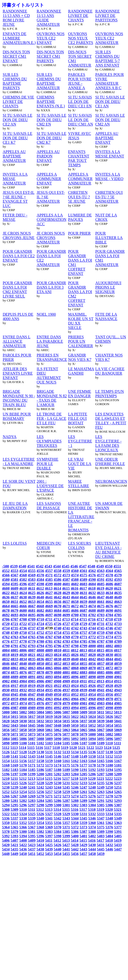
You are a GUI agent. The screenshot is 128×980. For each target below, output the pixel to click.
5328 (58, 814)
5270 (40, 796)
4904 (23, 681)
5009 (83, 712)
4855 (83, 663)
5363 (118, 823)
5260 (75, 792)
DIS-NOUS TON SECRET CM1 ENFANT (16, 56)
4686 (75, 610)
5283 (32, 801)
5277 (101, 796)
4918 (23, 686)
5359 (83, 823)
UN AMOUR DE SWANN (109, 506)
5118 (56, 747)
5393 (14, 836)
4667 (32, 606)
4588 (75, 579)
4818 (6, 655)
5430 (92, 845)
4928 (109, 686)
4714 (75, 619)
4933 (32, 690)
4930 (6, 690)
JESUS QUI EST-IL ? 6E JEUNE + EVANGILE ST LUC (19, 199)
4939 (83, 690)
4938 (75, 690)
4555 (32, 571)
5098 (6, 743)
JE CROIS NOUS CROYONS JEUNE (19, 235)
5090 (58, 739)
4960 (23, 699)
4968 (92, 699)
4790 (6, 646)
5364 (6, 827)
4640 (40, 597)
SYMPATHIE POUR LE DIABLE (47, 464)
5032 (40, 721)
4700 (75, 615)
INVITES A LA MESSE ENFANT (110, 154)
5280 (6, 801)
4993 (66, 708)
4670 (58, 606)
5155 (14, 761)
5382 (40, 831)
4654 (40, 602)
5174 (58, 765)
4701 (83, 615)
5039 (101, 721)
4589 (83, 579)
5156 (23, 761)
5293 (118, 801)
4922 (58, 686)
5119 (65, 747)
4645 (83, 597)
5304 (92, 805)
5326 (40, 814)
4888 (6, 677)
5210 (6, 778)
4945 (14, 694)
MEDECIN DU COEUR (49, 546)
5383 (49, 831)
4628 (58, 593)
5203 (66, 774)
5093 (83, 739)
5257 (49, 792)
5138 (109, 752)
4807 (32, 650)
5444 (92, 849)
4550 (109, 566)
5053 (101, 725)
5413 (66, 840)
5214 (40, 778)
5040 (109, 721)
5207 (101, 774)
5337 (14, 818)
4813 (83, 650)
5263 (101, 792)
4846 (6, 663)
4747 (118, 628)
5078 (75, 734)
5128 (23, 752)
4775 (118, 637)
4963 (49, 699)
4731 (101, 624)
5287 (66, 801)
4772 (92, 637)
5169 (14, 765)
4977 (49, 703)
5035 (66, 721)
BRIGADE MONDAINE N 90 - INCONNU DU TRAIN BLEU (19, 398)
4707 (14, 619)
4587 (66, 579)
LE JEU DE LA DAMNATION (15, 506)
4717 (100, 619)
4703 (101, 615)
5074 (40, 734)
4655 (49, 602)
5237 (118, 783)
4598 (40, 584)
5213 (31, 778)
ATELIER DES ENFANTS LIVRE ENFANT (18, 373)
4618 (92, 588)
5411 (49, 840)
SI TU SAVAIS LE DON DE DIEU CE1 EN (80, 102)
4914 (109, 681)
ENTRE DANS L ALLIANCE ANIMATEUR (17, 341)
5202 (58, 774)
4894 (58, 677)
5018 (40, 717)
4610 (23, 588)
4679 (14, 610)
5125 (116, 747)
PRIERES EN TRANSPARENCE (52, 357)
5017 (32, 717)
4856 (92, 663)
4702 (92, 615)
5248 (92, 787)
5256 (40, 792)
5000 (6, 712)
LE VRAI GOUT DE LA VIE (80, 464)
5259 (66, 792)
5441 (66, 849)
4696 (40, 615)
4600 (58, 584)
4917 (14, 686)
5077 (66, 734)
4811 (66, 650)
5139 (118, 752)
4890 (23, 677)
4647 (101, 597)
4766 (40, 637)
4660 (92, 602)
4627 (49, 593)
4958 (6, 699)
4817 (118, 650)
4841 (83, 659)
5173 (49, 765)
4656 (58, 602)
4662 (109, 602)
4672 (75, 606)
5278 (109, 796)
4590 (92, 579)
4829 (101, 655)
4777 (14, 641)
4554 (23, 571)
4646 (92, 597)
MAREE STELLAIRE (78, 484)
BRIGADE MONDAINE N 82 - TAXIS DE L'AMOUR (52, 398)
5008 (75, 712)
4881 (66, 672)
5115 (31, 747)
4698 (58, 615)
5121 (82, 747)
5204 (75, 774)
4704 (109, 615)
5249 (101, 787)
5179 (101, 765)
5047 (49, 725)
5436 (23, 849)
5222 (109, 778)
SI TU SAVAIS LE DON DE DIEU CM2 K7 (51, 138)
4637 (14, 597)
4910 (75, 681)
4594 (6, 584)
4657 (66, 602)
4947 (32, 694)
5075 (49, 734)
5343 (66, 818)
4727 (66, 624)
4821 (32, 655)
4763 (14, 637)
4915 (118, 681)
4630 (75, 593)
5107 (83, 743)
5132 (58, 752)
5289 (83, 801)
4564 (109, 571)
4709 (32, 619)
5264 (109, 792)
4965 (66, 699)
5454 (58, 854)
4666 (23, 606)
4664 (6, 606)
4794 (40, 646)
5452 (40, 854)
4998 (109, 708)
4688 (92, 610)
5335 (118, 814)
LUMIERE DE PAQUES (80, 217)
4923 (66, 686)
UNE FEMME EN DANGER (80, 394)
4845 (118, 659)
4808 (40, 650)
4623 (14, 593)
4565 (118, 571)
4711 (49, 619)
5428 (75, 845)
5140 (6, 756)
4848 (23, 663)
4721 (14, 624)
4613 (49, 588)
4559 (66, 571)
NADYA (10, 437)
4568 (23, 575)
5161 (66, 761)
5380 (23, 831)
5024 (92, 717)
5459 (101, 854)
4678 (6, 610)
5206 (92, 774)
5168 (6, 765)
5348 (109, 818)
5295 (14, 805)
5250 (109, 787)
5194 (109, 770)
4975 (32, 703)
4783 (66, 641)
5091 (66, 739)
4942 (109, 690)
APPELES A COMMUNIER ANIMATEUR (80, 179)
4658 (75, 602)
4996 (92, 708)
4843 (101, 659)
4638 (23, 597)
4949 (49, 694)
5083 (118, 734)
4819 (14, 655)
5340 (40, 818)
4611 (31, 588)
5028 (6, 721)
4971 (118, 699)
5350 (6, 823)
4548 (91, 566)
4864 (40, 668)
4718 (109, 619)
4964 (58, 699)
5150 (92, 756)
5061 (49, 730)
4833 (14, 659)
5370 (58, 827)
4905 (32, 681)
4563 (101, 571)
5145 (49, 756)
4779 (32, 641)
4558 (58, 571)
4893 (49, 677)
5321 (118, 809)
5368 (40, 827)
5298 (40, 805)
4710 (40, 619)
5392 (6, 836)
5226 (23, 783)
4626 (40, 593)
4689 (101, 610)
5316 (75, 809)
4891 (32, 677)
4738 (40, 628)
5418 (109, 840)
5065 (83, 730)
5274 (75, 796)
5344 (75, 818)
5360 (92, 823)
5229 (49, 783)
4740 (58, 628)
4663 (118, 602)
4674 (92, 606)
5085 (14, 739)
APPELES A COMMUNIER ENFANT (49, 179)
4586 (58, 579)
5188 (58, 770)
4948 (40, 694)
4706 (6, 619)
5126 (6, 752)
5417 (100, 840)
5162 (75, 761)
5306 (109, 805)
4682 (40, 610)
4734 (6, 628)
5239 (14, 787)
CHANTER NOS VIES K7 (109, 357)
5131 (49, 752)
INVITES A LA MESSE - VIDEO (109, 177)
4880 (58, 672)
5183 (14, 770)
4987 (14, 708)
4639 (32, 597)
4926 (92, 686)
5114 (22, 747)
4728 (75, 624)
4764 (23, 637)
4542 (40, 566)
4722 (23, 624)
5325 (32, 814)
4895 (66, 677)
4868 (75, 668)
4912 (92, 681)
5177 (83, 765)
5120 (73, 747)
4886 (109, 672)
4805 (14, 650)
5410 (40, 840)
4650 (6, 602)
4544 (57, 566)
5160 (58, 761)
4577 (101, 575)
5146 (58, 756)
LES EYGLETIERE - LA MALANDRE (19, 462)
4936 (58, 690)
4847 (14, 663)
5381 (32, 831)
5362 (109, 823)
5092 (75, 739)
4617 (83, 588)
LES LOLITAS (15, 543)
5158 (40, 761)
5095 (101, 739)
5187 (49, 770)
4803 (118, 646)
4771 (83, 637)
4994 (75, 708)
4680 (23, 610)
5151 (101, 756)
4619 (100, 588)
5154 (6, 761)
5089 (49, 739)
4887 (118, 672)
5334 (109, 814)
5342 (58, 818)
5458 (92, 854)
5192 (92, 770)
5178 (92, 765)
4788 (109, 641)
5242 (40, 787)
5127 (14, 752)
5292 (109, 801)
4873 (118, 668)
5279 (118, 796)
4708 (23, 619)
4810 (58, 650)
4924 (75, 686)
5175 (66, 765)
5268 (23, 796)
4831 (118, 655)
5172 (40, 765)
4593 (118, 579)
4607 (118, 584)
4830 (109, 655)
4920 (40, 686)
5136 (92, 752)
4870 (92, 668)
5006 (58, 712)
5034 (58, 721)
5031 (32, 721)
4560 (75, 571)
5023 (83, 717)
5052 (92, 725)
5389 (101, 831)
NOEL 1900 (46, 314)
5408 (23, 840)
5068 (109, 730)
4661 (101, 602)
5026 (109, 717)
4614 (57, 588)
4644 (75, 597)
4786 (92, 641)
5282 (23, 801)
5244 (58, 787)
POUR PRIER (79, 233)
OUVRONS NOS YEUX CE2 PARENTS (81, 38)
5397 (49, 836)
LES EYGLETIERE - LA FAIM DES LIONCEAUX (108, 443)
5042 (6, 725)
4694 (23, 615)
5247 (83, 787)
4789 (118, 641)
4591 (101, 579)
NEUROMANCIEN (111, 481)
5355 (49, 823)
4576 (92, 575)
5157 (32, 761)
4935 (49, 690)
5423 (32, 845)
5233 (83, 783)
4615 (66, 588)
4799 (83, 646)
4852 (58, 663)
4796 (58, 646)
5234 (92, 783)
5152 (109, 756)
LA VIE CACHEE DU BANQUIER (110, 371)
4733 (118, 624)
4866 (58, 668)
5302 (75, 805)
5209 (118, 774)
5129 (32, 752)
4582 (23, 579)
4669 (49, 606)
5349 (118, 818)
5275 (83, 796)
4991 (49, 708)
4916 (6, 686)
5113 (14, 747)
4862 (23, 668)
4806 (23, 650)
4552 (6, 571)
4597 (32, 584)
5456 (75, 854)
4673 (83, 606)
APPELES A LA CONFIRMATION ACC (51, 220)
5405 (118, 836)
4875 (14, 672)
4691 (118, 610)
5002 (23, 712)
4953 (83, 694)
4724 (40, 624)
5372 (75, 827)
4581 (14, 579)
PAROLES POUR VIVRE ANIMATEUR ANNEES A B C (110, 81)
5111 (117, 743)
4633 (101, 593)
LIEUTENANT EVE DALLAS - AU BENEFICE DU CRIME (109, 550)
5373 (83, 827)
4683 (49, 610)
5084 (6, 739)
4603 (83, 584)
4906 (40, 681)
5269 (32, 796)
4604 (92, 584)
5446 (109, 849)
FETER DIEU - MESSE (15, 217)
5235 (101, 783)
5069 (118, 730)
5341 (49, 818)
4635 (118, 593)
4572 (58, 575)
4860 (6, 668)
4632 (92, 593)
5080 (92, 734)
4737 (32, 628)
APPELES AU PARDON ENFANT (48, 156)
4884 (92, 672)
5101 (32, 743)
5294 (6, 805)
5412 (57, 840)
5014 (6, 717)
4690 (109, 610)
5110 (109, 743)
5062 (58, 730)
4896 (75, 677)
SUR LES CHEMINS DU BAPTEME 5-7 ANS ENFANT (108, 59)
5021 (66, 717)
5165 (101, 761)
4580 (6, 579)
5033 (49, 721)
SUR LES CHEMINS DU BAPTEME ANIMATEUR (49, 81)
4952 (75, 694)
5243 (49, 787)
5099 (14, 743)
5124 (107, 747)
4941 (101, 690)
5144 (40, 756)
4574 (75, 575)
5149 (83, 756)
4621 (118, 588)
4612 (40, 588)
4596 (23, 584)
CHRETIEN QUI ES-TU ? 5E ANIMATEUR (109, 197)
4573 (66, 575)
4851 (49, 663)
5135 (83, 752)
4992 (58, 708)
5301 (66, 805)
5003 (32, 712)
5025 (101, 717)
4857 (101, 663)
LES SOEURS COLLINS (80, 546)
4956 (109, 694)
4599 (49, 584)
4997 (101, 708)
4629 (66, 593)
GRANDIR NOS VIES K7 (80, 357)
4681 (32, 610)
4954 (92, 694)
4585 (49, 579)
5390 (109, 831)
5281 (14, 801)
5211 (14, 778)
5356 (58, 823)
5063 (66, 730)
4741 (66, 628)
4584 (40, 579)
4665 (14, 606)
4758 (92, 632)
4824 (58, 655)
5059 (32, 730)
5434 (6, 849)
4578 (109, 575)
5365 (14, 827)
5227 (32, 783)
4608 (6, 588)
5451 (32, 854)
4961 (32, 699)
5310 (23, 809)
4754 (58, 632)
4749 (14, 632)
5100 (23, 743)
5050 (75, 725)
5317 (83, 809)
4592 (109, 579)
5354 (40, 823)
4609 (14, 588)
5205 (83, 774)
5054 (109, 725)
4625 (32, 593)
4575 (83, 575)
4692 (6, 615)
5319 (100, 809)
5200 (40, 774)
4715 (83, 619)
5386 (75, 831)
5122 (90, 747)
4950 (58, 694)
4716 (92, 619)
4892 (40, 677)
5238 (6, 787)
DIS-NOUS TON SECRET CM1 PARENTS (50, 56)
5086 (23, 739)
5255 (32, 792)
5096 (109, 739)
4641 (49, 597)
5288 (75, 801)
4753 (49, 632)
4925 (83, 686)
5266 (6, 796)
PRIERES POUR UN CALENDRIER (80, 341)
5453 (49, 854)
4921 (49, 686)
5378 (6, 831)
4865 (49, 668)
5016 (23, 717)
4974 (23, 703)
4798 (75, 646)
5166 (109, 761)
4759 (101, 632)
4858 (109, 663)
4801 (101, 646)
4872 (109, 668)
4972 (6, 703)
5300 (58, 805)
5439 (49, 849)
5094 (92, 739)
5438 (40, 849)
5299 (49, 805)
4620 (109, 588)
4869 (83, 668)
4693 (14, 615)
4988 (23, 708)
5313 (49, 809)
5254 (23, 792)
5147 (66, 756)
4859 (118, 663)
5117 (48, 747)
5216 (57, 778)
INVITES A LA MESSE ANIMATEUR (15, 179)
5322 (6, 814)
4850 (40, 663)
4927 (101, 686)
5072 (23, 734)
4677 (118, 606)
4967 (83, 699)
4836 (40, 659)
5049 (66, 725)
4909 (66, 681)
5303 (83, 805)
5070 (6, 734)
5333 (101, 814)
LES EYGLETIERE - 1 (80, 441)
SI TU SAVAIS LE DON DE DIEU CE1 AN (110, 102)
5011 (100, 712)
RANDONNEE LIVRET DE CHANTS (80, 16)
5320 (109, 809)
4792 (23, 646)
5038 (92, 721)
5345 (83, 818)
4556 (40, 571)
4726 (58, 624)
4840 (75, 659)
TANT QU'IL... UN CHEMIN (111, 339)
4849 (32, 663)
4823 (49, 655)
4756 (75, 632)
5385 (66, 831)
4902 (6, 681)
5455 (66, 854)
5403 (101, 836)
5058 (23, 730)
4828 (92, 655)
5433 (118, 845)
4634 (109, 593)
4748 (6, 632)
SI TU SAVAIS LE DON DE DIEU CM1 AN (80, 120)
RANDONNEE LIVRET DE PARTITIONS (108, 16)
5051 (83, 725)
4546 (74, 566)
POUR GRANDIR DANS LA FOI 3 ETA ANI (51, 287)
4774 (109, 637)
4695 (32, 615)
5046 (40, 725)
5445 (101, 849)
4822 (40, 655)
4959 (14, 699)
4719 (118, 619)
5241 (32, 787)
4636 (6, 597)
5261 (83, 792)
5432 (109, 845)
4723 (32, 624)
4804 (6, 650)
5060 (40, 730)
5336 (6, 818)
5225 (14, 783)
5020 (58, 717)
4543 (48, 566)
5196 (6, 774)
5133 (66, 752)
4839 (66, 659)
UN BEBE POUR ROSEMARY (17, 416)
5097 (118, 739)
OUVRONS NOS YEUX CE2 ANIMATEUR (109, 38)
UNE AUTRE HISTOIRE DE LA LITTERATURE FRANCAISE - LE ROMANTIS (81, 517)
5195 (118, 770)
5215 (49, 778)
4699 (66, 615)
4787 (101, 641)
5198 (23, 774)
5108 (92, 743)
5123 (99, 747)
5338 (23, 818)
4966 (75, 699)
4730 (92, 624)
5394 (23, 836)
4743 (83, 628)
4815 (100, 650)
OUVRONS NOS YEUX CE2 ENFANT (50, 38)
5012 (109, 712)
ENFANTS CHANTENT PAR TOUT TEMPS (79, 158)
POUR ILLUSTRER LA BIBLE (109, 238)
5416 (92, 840)
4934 (40, 690)
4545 (65, 566)
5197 (14, 774)
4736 (23, 628)
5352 (23, 823)
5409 (32, 840)
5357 (66, 823)
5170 (23, 765)
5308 (6, 809)
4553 (14, 571)
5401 (83, 836)
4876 (23, 672)
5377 (118, 827)
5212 (23, 778)
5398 (58, 836)
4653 (32, 602)
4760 (109, 632)
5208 (109, 774)
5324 (23, 814)
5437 (32, 849)
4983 (101, 703)
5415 (83, 840)
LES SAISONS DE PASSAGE (49, 506)
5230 (58, 783)
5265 (118, 792)
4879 (49, 672)
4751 (32, 632)
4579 (118, 575)
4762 (6, 637)
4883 (83, 672)
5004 (40, 712)
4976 (40, 703)
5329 (66, 814)
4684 (58, 610)
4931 (14, 690)
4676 (109, 606)
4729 (83, 624)
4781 (49, 641)
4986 (6, 708)
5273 (66, 796)
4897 (83, 677)
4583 (32, 579)
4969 (101, 699)
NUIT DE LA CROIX (106, 217)
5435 (14, 849)
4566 (6, 575)
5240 (23, 787)
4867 (66, 668)
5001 (14, 712)
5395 (32, 836)
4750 (23, 632)
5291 (101, 801)
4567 (14, 575)
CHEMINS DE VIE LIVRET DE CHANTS (18, 102)
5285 (49, 801)
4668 (40, 606)
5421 (14, 845)
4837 (49, 659)
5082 (109, 734)
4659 (83, 602)
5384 (58, 831)
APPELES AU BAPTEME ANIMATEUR (14, 156)
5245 (66, 787)
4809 (49, 650)
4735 (14, 628)
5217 (66, 778)
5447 (118, 849)
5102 (40, 743)
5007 (66, 712)
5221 (100, 778)
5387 (83, 831)
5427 (66, 845)
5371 (66, 827)
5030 (23, 721)
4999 (118, 708)
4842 (92, 659)
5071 (14, 734)
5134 (75, 752)
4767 (49, 637)
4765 (32, 637)
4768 (58, 637)
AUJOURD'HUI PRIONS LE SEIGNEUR (108, 287)
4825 (66, 655)
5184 (23, 770)
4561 (83, 571)
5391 (118, 831)
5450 (23, 854)
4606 (109, 584)
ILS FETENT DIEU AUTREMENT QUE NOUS (49, 376)
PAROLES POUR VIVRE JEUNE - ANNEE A (80, 81)
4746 (109, 628)
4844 (109, 659)
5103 (49, 743)
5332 (92, 814)
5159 (49, 761)
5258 (58, 792)
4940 (92, 690)
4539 (14, 566)
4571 (49, 575)
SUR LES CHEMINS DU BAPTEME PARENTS (15, 81)
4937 (66, 690)
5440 (58, 849)
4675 (101, 606)
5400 (75, 836)
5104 (58, 743)
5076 (58, 734)
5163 (83, 761)
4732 (109, 624)
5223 (118, 778)
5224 (6, 783)
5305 (101, 805)
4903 (14, 681)
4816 (109, 650)
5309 (14, 809)
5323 (14, 814)
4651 (14, 602)
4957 (118, 694)
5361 (101, 823)
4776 (6, 641)
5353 (32, 823)
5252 (6, 792)
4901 (118, 677)
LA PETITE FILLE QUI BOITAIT (78, 419)
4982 (92, 703)
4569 (32, 575)
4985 (118, 703)
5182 (6, 770)
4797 (66, 646)
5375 (101, 827)
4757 (83, 632)
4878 (40, 672)
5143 (32, 756)
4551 (117, 566)
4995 (83, 708)
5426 (58, 845)
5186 (40, 770)
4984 (109, 703)
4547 (83, 566)
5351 (14, 823)
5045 (32, 725)
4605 (101, 584)
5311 (31, 809)
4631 (83, 593)
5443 (83, 849)
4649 (118, 597)
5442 (75, 849)
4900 (109, 677)
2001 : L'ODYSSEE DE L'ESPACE (50, 486)
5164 (92, 761)
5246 (75, 787)
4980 (75, 703)
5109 (101, 743)
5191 (83, 770)
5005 (49, 712)
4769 (66, 637)
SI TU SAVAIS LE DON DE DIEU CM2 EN (51, 120)
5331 (83, 814)
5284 (40, 801)
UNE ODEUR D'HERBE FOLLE (110, 462)
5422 (23, 845)
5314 (57, 809)
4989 (32, 708)
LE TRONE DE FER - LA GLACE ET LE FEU (51, 419)
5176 (75, 765)
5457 (83, 854)
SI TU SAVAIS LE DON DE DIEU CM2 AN (110, 120)
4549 (100, 566)
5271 (49, 796)
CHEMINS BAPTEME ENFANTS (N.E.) (51, 102)
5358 (75, 823)
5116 (39, 747)
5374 (92, 827)
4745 (101, 628)
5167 (118, 761)
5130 (40, 752)
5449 (14, 854)
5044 (23, 725)
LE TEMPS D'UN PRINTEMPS (110, 394)
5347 (101, 818)
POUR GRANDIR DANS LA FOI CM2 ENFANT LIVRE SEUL (17, 290)
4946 (23, 694)
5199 (32, 774)
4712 (57, 619)
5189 (66, 770)
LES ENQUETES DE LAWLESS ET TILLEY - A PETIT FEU (111, 421)
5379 (14, 831)
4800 (92, 646)
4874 (6, 672)
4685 (66, 610)
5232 (75, 783)
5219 (83, 778)
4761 (118, 632)
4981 (83, 703)
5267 (14, 796)
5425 (49, 845)
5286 (58, 801)
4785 (83, 641)
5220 (92, 778)
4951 (66, 694)
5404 (109, 836)
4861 (14, 668)
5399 (66, 836)
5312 (40, 809)
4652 (23, 602)
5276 (92, 796)
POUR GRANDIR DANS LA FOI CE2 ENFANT (19, 256)
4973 (14, 703)
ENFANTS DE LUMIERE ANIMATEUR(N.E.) (19, 38)
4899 (101, 677)
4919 (32, 686)
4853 (66, 663)
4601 (66, 584)
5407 (14, 840)
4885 (101, 672)
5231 (66, 783)
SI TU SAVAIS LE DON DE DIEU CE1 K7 (17, 138)
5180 (109, 765)
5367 (32, 827)
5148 (75, 756)
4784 (75, 641)
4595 (14, 584)
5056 (6, 730)
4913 (100, 681)
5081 (101, 734)
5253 (14, 792)
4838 (58, 659)
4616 (75, 588)
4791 (14, 646)
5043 (14, 725)
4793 (32, 646)
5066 (92, 730)
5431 (101, 845)
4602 (75, 584)
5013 (118, 712)
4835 (32, 659)
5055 (118, 725)
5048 (58, 725)
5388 (92, 831)
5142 (23, 756)
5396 (40, 836)
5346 (92, 818)
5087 (32, 739)
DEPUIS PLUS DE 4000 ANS (18, 317)
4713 (66, 619)
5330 (75, 814)
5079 (83, 734)
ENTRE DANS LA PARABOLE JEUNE (50, 341)
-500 (6, 566)
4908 (58, 681)
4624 (23, 593)
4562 (92, 571)
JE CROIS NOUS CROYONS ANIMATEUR (51, 238)
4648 (109, 597)
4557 (49, 571)
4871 (101, 668)
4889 (14, 677)
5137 (101, 752)
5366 (23, 827)
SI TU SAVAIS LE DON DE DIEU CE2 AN (17, 120)
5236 (109, 783)
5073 (32, 734)
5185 (32, 770)
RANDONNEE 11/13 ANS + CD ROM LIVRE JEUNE (16, 18)
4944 (6, 694)
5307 (118, 805)
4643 (66, 597)
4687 (83, 610)
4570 (40, 575)
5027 (118, 717)
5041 (118, 721)
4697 (49, 615)
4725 (49, 624)
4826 (75, 655)
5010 (92, 712)
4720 (6, 624)
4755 (66, 632)
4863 (32, 668)
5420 (6, 845)
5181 (118, 765)
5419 (118, 840)
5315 (66, 809)
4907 (49, 681)
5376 (109, 827)
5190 (75, 770)
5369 (49, 827)
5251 (118, 787)
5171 (32, 765)
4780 (40, 641)
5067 (101, 730)
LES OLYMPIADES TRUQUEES (49, 441)
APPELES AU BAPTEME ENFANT (107, 138)
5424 (40, 845)
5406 (6, 840)
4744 (92, 628)
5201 (49, 774)
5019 (49, 717)
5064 (75, 730)
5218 (75, 778)
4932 (23, 690)
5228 (40, 783)
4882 (75, 672)
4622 (6, 593)
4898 (92, 677)
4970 (109, 699)
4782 (58, 641)
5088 (40, 739)
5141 (14, 756)
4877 (32, 672)
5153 (118, 756)
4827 (83, 655)
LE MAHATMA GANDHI (81, 371)
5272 (58, 796)
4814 (92, 650)
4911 (83, 681)
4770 (75, 637)
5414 (75, 840)
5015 (14, 717)
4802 (109, 646)
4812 (75, 650)
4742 (75, 628)
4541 (31, 566)
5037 (83, 721)
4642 (58, 597)
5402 (92, 836)
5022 (75, 717)
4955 (101, 694)
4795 (49, 646)
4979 (66, 703)
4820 (23, 655)
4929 (118, 686)
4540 (22, 566)
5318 (92, 809)
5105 (66, 743)
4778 (23, 641)
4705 (118, 615)
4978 (58, 703)
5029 (14, 721)
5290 (92, 801)
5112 (6, 747)
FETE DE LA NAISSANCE (106, 317)
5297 (32, 805)
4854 (75, 663)
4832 (6, 659)
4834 (23, 659)
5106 (75, 743)
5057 (14, 730)
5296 (23, 805)
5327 (49, 814)
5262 (92, 792)
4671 (66, 606)
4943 (118, 690)
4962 (40, 699)
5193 (101, 770)
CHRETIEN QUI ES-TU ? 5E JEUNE (79, 197)
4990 (40, 708)
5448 (6, 854)
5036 (75, 721)
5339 (32, 818)
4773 (101, 637)
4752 (40, 632)
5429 (83, 845)
